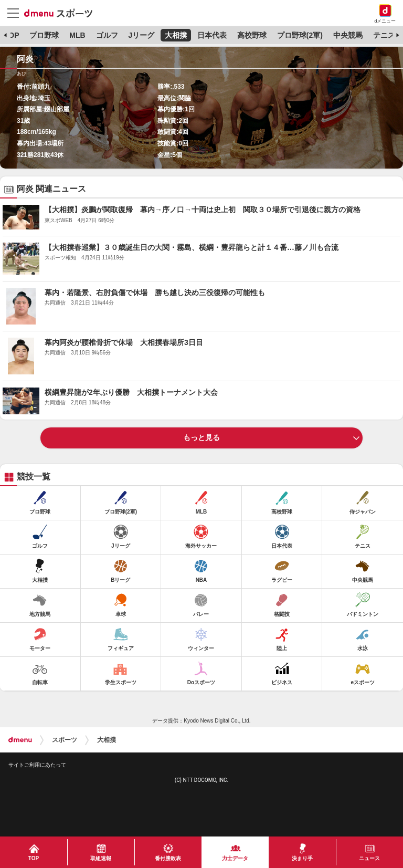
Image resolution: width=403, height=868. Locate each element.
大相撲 (176, 35)
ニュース (369, 858)
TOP (12, 35)
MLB (77, 35)
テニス (384, 35)
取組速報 (101, 858)
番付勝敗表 (168, 858)
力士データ (235, 858)
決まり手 (302, 858)
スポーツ (65, 740)
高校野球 (252, 35)
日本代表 (212, 35)
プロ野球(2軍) (300, 35)
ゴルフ (107, 35)
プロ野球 (44, 35)
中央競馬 (348, 35)
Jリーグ (141, 35)
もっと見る (201, 437)
